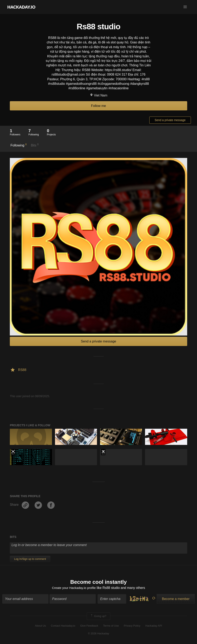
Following (19, 145)
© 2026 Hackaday (99, 634)
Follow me (98, 106)
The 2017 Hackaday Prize (13, 452)
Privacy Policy (132, 626)
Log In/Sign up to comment (30, 559)
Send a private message (170, 120)
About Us (40, 626)
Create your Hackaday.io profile (74, 588)
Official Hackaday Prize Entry (103, 452)
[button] (185, 7)
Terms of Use (111, 626)
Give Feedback (89, 626)
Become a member (176, 599)
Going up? (98, 616)
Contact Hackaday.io (63, 626)
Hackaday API (154, 626)
